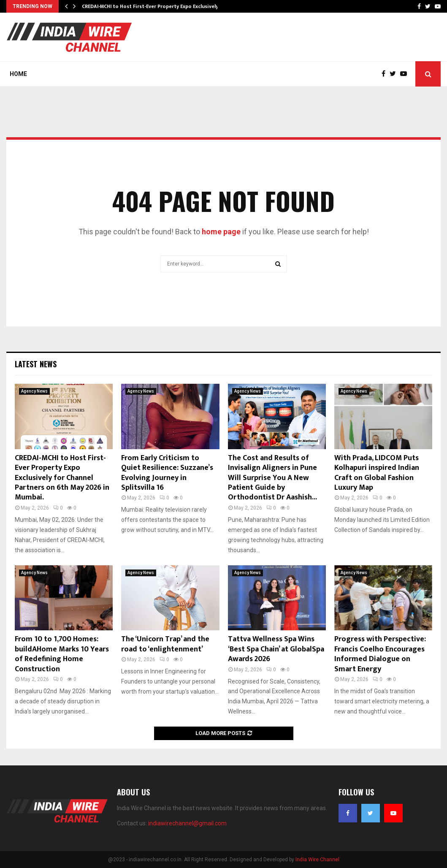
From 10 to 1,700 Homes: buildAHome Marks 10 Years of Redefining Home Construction (62, 654)
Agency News (34, 391)
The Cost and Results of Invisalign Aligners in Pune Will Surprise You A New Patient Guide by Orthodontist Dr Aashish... (272, 478)
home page (221, 232)
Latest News (36, 364)
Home (18, 74)
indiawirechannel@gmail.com (187, 823)
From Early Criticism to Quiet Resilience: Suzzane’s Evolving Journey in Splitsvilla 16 (167, 473)
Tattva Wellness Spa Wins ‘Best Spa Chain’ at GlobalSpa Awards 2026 (276, 649)
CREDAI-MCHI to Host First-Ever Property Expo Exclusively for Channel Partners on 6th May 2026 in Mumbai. (62, 478)
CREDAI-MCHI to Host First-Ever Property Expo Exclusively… (152, 6)
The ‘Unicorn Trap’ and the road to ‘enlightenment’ (165, 644)
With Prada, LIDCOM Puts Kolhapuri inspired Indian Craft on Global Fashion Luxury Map (377, 473)
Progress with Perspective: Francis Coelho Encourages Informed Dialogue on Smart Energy (380, 654)
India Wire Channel (317, 860)
